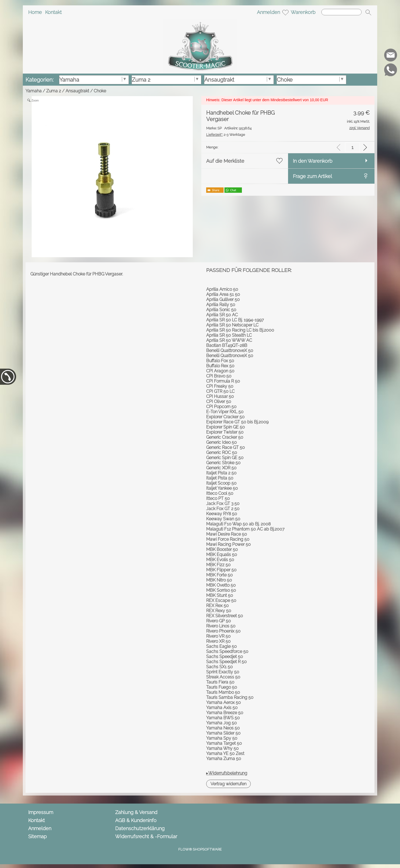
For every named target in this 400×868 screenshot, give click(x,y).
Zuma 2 (54, 91)
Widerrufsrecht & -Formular (146, 836)
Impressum (41, 812)
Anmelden (268, 12)
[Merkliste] (285, 12)
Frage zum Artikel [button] (312, 176)
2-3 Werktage (226, 135)
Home (35, 12)
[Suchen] (341, 12)
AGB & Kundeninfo (136, 820)
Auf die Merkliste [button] (225, 161)
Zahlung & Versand (136, 812)
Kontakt (53, 12)
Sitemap (37, 836)
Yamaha (34, 91)
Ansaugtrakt (77, 91)
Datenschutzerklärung (140, 828)
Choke (100, 91)
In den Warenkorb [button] (313, 161)
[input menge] (352, 147)
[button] (368, 12)
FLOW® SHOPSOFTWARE (200, 849)
